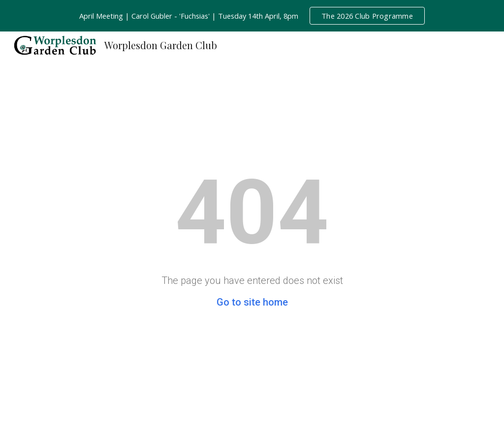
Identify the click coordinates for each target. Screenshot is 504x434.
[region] (252, 16)
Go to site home (252, 302)
